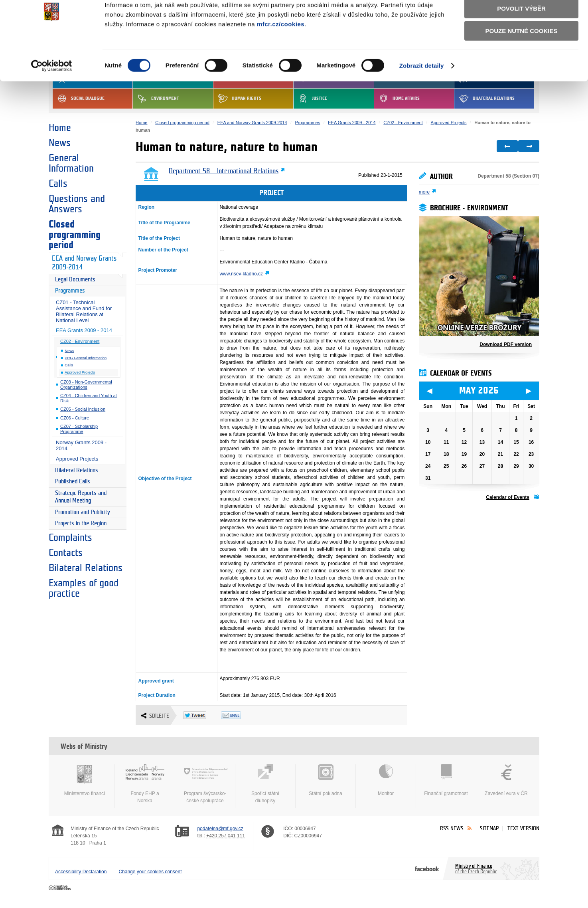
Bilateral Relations (77, 470)
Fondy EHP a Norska (145, 784)
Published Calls (73, 482)
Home (60, 128)
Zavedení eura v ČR (506, 780)
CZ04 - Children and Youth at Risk (89, 398)
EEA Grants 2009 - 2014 (84, 330)
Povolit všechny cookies (521, 19)
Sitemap (489, 828)
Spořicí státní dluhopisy (265, 784)
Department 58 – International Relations (224, 171)
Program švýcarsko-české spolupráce (205, 784)
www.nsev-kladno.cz (241, 274)
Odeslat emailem (240, 715)
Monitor (386, 780)
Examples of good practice (84, 588)
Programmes (70, 291)
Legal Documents (75, 280)
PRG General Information (86, 358)
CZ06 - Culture (75, 418)
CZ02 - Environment (80, 341)
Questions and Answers (77, 204)
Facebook (427, 868)
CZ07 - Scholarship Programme (79, 429)
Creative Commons (60, 888)
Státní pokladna (326, 780)
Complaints (70, 538)
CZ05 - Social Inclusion (83, 409)
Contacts (66, 553)
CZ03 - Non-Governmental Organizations (86, 385)
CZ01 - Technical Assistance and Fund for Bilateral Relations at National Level (84, 311)
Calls (58, 184)
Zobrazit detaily (422, 99)
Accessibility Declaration (81, 872)
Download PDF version (506, 344)
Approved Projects (80, 372)
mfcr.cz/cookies (281, 58)
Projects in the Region (81, 523)
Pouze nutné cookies (522, 64)
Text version (523, 828)
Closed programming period (75, 235)
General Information (71, 163)
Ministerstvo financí (85, 780)
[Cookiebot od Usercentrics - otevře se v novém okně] (52, 99)
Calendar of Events (508, 497)
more (424, 192)
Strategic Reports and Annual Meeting (81, 497)
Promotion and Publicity (83, 512)
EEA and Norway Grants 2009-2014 (84, 263)
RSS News (452, 828)
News (60, 143)
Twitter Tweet (202, 715)
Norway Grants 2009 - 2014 (81, 445)
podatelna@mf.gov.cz (220, 829)
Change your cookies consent (150, 872)
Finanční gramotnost (446, 780)
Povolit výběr (521, 42)
